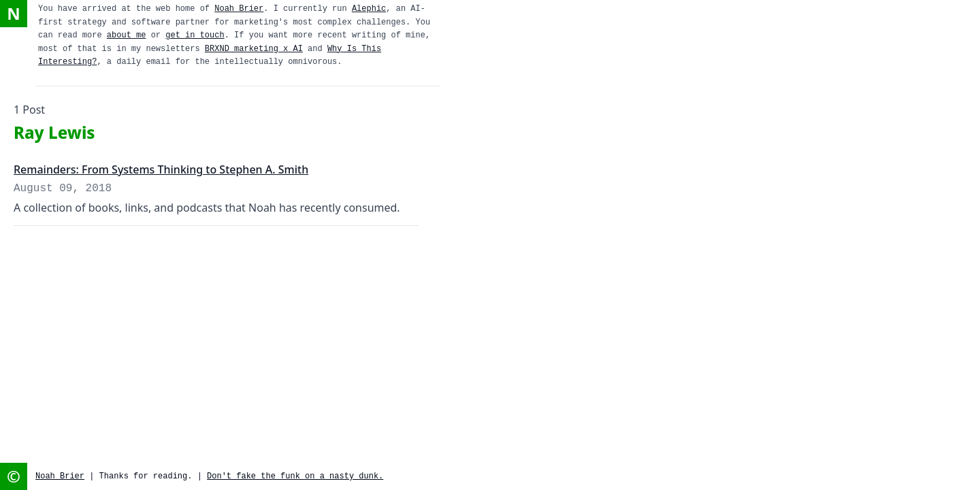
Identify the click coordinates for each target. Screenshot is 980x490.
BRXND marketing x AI (254, 49)
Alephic (369, 9)
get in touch (195, 35)
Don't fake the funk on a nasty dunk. (295, 476)
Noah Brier (239, 9)
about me (127, 35)
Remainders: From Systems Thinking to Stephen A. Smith (161, 169)
